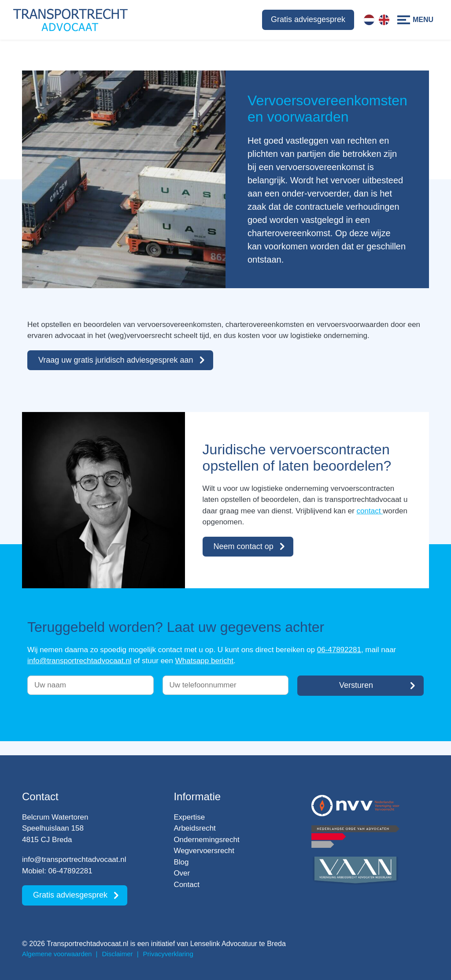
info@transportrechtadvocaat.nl (79, 661)
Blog (181, 862)
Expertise (189, 817)
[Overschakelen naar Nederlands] (369, 20)
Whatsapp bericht (204, 661)
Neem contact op (244, 546)
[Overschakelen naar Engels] (384, 20)
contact (370, 511)
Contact (187, 885)
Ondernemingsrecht (206, 840)
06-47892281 (339, 650)
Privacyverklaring (168, 954)
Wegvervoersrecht (204, 851)
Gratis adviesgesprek (308, 19)
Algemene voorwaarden (57, 954)
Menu (423, 20)
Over (182, 873)
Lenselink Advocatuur (224, 944)
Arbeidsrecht (194, 828)
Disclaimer (118, 954)
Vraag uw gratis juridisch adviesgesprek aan (116, 360)
